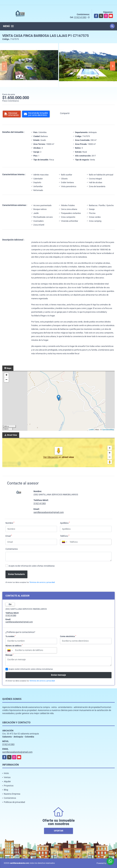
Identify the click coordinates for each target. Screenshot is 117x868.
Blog (6, 790)
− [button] (6, 380)
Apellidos (65, 523)
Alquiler (7, 781)
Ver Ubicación (51, 457)
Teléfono (65, 536)
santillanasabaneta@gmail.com (49, 512)
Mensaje (9, 655)
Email (9, 536)
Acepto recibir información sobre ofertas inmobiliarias (32, 566)
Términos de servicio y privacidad (42, 582)
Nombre (10, 523)
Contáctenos (10, 798)
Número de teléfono (14, 646)
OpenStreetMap (108, 430)
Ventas (7, 777)
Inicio (6, 773)
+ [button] (6, 375)
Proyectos (9, 786)
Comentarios (12, 549)
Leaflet (91, 430)
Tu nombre (10, 636)
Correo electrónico (68, 636)
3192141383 (80, 17)
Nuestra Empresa (12, 794)
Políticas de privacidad (14, 802)
